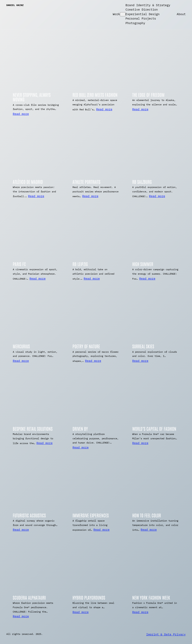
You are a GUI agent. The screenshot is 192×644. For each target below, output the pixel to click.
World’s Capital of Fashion (154, 429)
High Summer (143, 264)
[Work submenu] (123, 14)
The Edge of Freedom (148, 95)
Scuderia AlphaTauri (29, 598)
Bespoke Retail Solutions (33, 429)
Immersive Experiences (91, 515)
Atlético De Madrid (28, 182)
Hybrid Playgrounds (89, 598)
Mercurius (21, 346)
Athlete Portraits (86, 182)
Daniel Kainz (15, 5)
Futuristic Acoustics (29, 515)
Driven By (80, 429)
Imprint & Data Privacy (166, 634)
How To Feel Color (147, 515)
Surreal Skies (143, 346)
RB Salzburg (142, 182)
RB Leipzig (80, 264)
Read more (21, 114)
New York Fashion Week (151, 598)
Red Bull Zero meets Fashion (95, 95)
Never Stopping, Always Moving (32, 97)
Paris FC (19, 264)
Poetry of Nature (86, 346)
